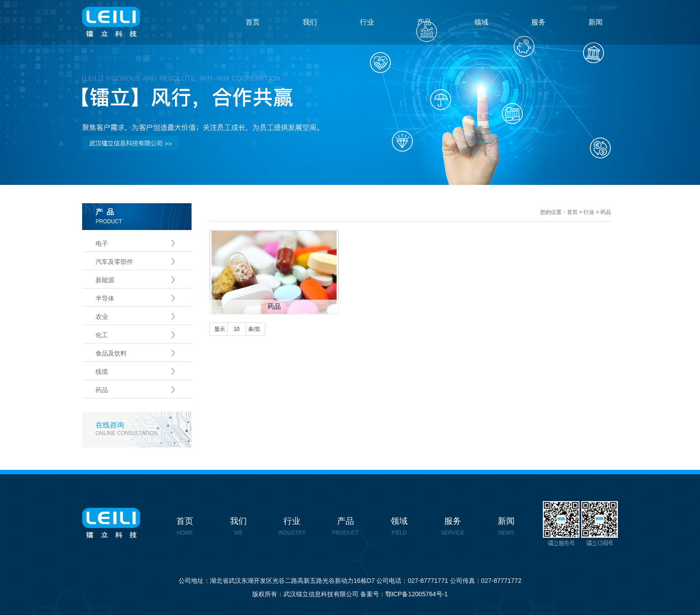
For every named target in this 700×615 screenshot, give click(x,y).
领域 (481, 22)
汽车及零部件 (114, 262)
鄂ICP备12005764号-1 (417, 594)
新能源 (105, 280)
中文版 (579, 8)
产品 (424, 22)
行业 (367, 22)
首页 (253, 22)
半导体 (105, 298)
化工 (102, 335)
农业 (102, 317)
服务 (538, 22)
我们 (310, 22)
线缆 (102, 372)
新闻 (596, 22)
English (609, 8)
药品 (102, 390)
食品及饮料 (111, 353)
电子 (102, 243)
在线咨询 (144, 429)
